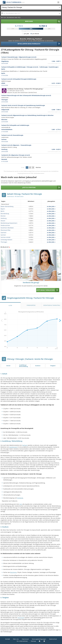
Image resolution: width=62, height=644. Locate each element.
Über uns (16, 639)
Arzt (21, 504)
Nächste (38, 167)
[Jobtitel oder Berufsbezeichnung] (31, 8)
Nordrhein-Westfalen (7, 228)
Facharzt (25, 445)
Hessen (3, 221)
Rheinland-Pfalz (6, 230)
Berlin (3, 211)
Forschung (21, 618)
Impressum (25, 639)
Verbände (20, 498)
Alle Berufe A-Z (5, 247)
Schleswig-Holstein (7, 240)
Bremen (3, 216)
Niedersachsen (5, 225)
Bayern (3, 209)
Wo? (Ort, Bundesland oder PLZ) (11, 17)
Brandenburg (5, 214)
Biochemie (13, 572)
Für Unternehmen (22, 641)
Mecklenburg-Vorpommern (9, 223)
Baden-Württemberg (7, 206)
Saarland (3, 233)
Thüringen (4, 242)
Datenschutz (53, 639)
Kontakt (8, 639)
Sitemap (33, 641)
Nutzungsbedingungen (39, 639)
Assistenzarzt (13, 447)
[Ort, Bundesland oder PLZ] (31, 13)
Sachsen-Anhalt (6, 237)
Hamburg (4, 218)
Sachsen (3, 235)
